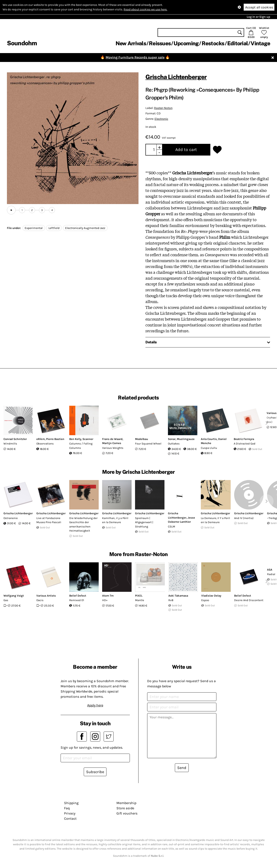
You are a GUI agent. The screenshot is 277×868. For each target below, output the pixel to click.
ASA (270, 570)
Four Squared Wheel (148, 444)
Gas (6, 600)
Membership (126, 803)
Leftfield (54, 228)
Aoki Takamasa (178, 596)
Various (272, 413)
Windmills (10, 444)
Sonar (172, 439)
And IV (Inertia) (244, 518)
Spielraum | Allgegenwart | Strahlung (144, 522)
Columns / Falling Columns (81, 446)
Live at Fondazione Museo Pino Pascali (49, 520)
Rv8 (171, 600)
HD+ (105, 600)
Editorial (238, 43)
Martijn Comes (112, 443)
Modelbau (142, 439)
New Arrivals (131, 43)
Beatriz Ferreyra (244, 439)
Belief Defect (78, 596)
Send (182, 768)
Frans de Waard (112, 439)
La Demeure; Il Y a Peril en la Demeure (215, 520)
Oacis (40, 600)
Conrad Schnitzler (15, 439)
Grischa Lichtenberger (176, 77)
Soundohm (22, 43)
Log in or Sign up (258, 17)
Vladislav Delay (211, 596)
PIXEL (139, 596)
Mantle (140, 600)
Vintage (260, 43)
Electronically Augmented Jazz (85, 228)
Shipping (71, 803)
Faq (67, 808)
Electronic (161, 119)
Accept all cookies (259, 7)
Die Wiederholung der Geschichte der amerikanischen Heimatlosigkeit (83, 524)
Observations (45, 444)
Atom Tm (108, 596)
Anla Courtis (209, 439)
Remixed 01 (77, 600)
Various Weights (113, 448)
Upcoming (186, 43)
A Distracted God (245, 444)
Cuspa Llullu (209, 448)
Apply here (95, 705)
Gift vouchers (127, 813)
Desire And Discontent (249, 600)
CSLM (172, 526)
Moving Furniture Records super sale (135, 57)
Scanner (88, 439)
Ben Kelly (75, 439)
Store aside (125, 808)
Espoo (205, 600)
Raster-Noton (163, 108)
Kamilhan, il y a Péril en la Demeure (115, 520)
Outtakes (174, 444)
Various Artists (46, 596)
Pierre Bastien (55, 439)
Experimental (34, 228)
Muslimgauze (186, 439)
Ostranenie (11, 518)
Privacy (70, 813)
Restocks (213, 43)
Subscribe (95, 772)
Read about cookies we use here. (145, 9)
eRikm (41, 439)
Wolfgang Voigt (14, 596)
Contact (70, 819)
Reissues (160, 43)
